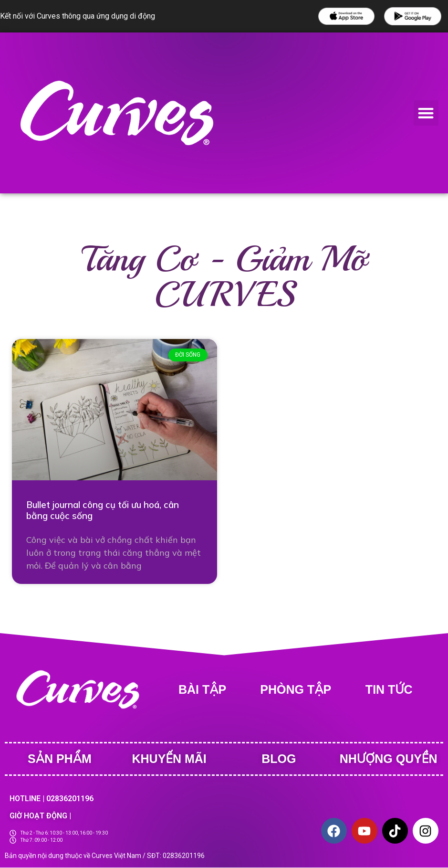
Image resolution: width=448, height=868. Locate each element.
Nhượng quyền (389, 759)
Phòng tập (296, 689)
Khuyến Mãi (169, 759)
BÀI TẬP (202, 689)
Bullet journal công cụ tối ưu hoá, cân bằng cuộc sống (103, 510)
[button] (426, 113)
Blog (279, 759)
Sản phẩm (60, 759)
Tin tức (389, 689)
